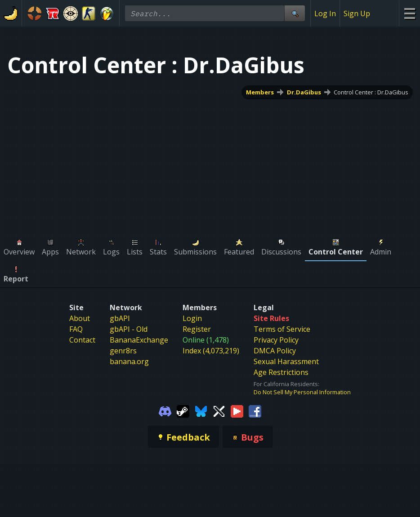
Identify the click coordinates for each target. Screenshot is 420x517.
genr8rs (123, 351)
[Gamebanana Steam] (183, 410)
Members (260, 92)
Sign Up (357, 13)
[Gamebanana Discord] (165, 410)
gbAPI (120, 318)
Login (192, 318)
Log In (325, 13)
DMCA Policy (275, 351)
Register (197, 329)
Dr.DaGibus (304, 92)
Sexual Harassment (286, 361)
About (80, 318)
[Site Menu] (409, 13)
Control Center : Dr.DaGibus (371, 92)
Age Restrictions (281, 372)
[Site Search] (295, 13)
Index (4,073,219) (211, 351)
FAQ (76, 329)
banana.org (129, 361)
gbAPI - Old (129, 329)
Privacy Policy (276, 340)
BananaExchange (139, 340)
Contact (82, 340)
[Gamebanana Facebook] (255, 410)
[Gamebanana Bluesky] (201, 410)
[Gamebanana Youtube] (237, 410)
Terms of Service (282, 329)
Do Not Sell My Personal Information (302, 392)
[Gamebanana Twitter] (219, 410)
